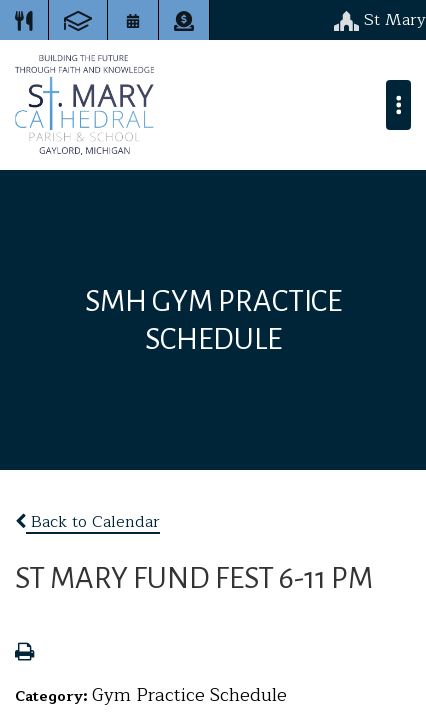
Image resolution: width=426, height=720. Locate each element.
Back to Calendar (87, 522)
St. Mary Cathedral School (84, 105)
